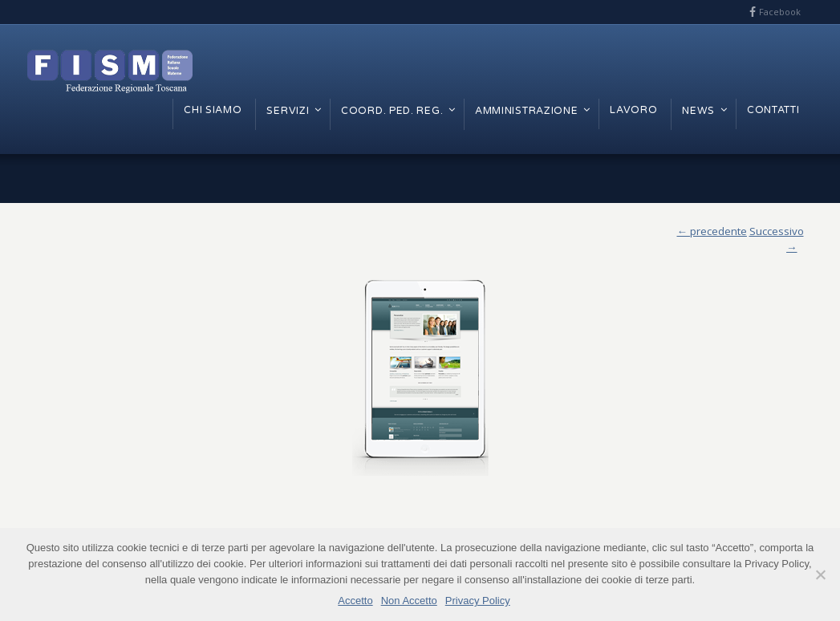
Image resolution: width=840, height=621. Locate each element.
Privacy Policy (478, 601)
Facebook (780, 12)
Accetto (355, 601)
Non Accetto (409, 601)
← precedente (712, 231)
